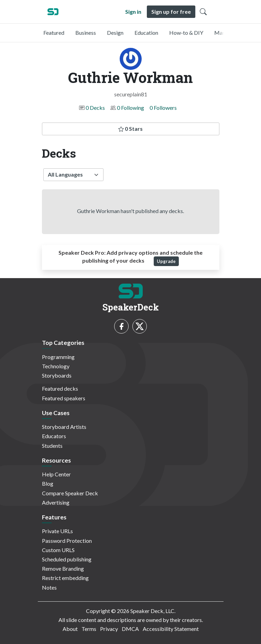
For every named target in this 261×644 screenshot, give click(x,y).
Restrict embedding (65, 578)
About (70, 629)
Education (146, 33)
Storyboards (57, 375)
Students (52, 446)
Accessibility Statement (171, 629)
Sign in (133, 12)
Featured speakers (64, 398)
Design (115, 33)
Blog (48, 483)
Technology (56, 366)
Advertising (56, 502)
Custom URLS (58, 550)
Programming (58, 357)
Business (86, 33)
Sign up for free (171, 12)
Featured (54, 33)
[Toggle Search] (203, 12)
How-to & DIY (186, 33)
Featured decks (60, 388)
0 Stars (130, 129)
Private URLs (57, 531)
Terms (89, 629)
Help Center (56, 474)
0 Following (130, 108)
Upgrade (166, 261)
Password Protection (67, 541)
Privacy (109, 629)
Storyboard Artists (64, 427)
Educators (54, 436)
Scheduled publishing (67, 559)
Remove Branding (63, 568)
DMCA (130, 629)
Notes (49, 587)
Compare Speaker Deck (70, 493)
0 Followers (163, 108)
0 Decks (95, 108)
